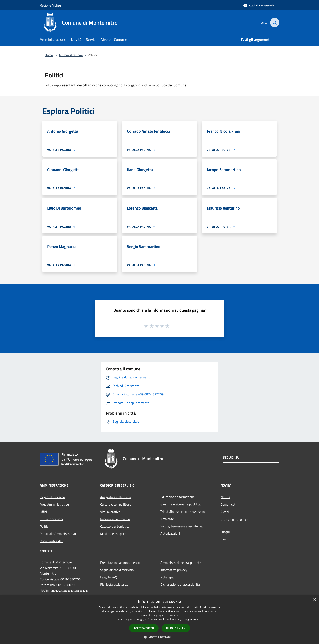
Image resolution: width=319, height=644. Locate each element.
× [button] (314, 600)
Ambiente (167, 519)
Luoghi (225, 532)
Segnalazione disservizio (117, 570)
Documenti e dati (52, 541)
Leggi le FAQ (109, 577)
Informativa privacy (174, 570)
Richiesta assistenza (114, 584)
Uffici (43, 512)
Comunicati (228, 504)
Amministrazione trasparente (181, 563)
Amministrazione (71, 55)
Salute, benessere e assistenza (181, 526)
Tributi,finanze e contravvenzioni (183, 512)
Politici (45, 526)
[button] (159, 637)
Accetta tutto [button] (144, 628)
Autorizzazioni (170, 533)
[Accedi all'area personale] (259, 5)
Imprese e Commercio (115, 519)
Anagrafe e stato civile (116, 497)
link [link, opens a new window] (199, 620)
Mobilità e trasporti (113, 534)
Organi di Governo (52, 497)
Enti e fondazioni (51, 519)
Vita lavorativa (110, 512)
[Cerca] (274, 23)
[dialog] (159, 620)
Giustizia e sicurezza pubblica (180, 504)
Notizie (225, 497)
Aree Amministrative (54, 504)
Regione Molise (50, 5)
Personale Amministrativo (58, 534)
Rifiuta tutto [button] (176, 628)
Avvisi (225, 512)
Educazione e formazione (178, 497)
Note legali (168, 577)
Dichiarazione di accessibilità (180, 584)
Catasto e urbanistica (115, 526)
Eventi (225, 539)
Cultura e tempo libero (116, 504)
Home (49, 55)
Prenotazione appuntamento (120, 563)
